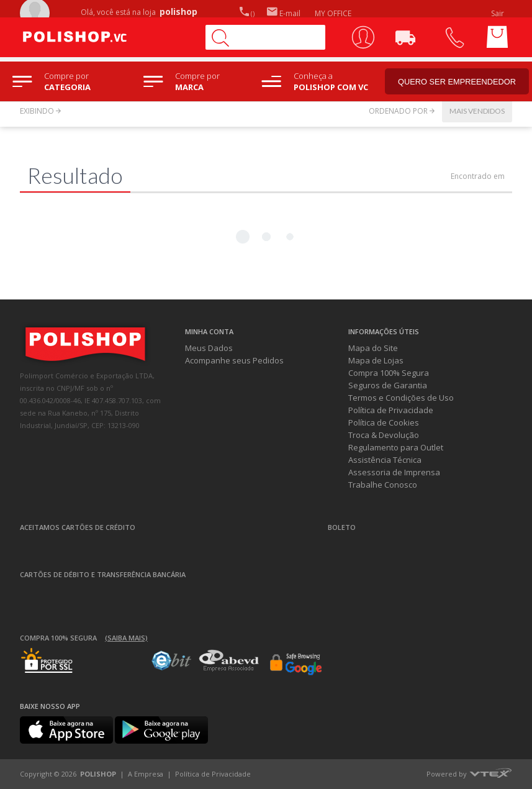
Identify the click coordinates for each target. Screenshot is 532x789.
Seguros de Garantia (388, 385)
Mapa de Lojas (376, 360)
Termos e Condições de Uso (401, 398)
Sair (498, 13)
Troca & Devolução (384, 435)
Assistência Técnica (385, 460)
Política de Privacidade (391, 410)
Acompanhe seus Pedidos (234, 360)
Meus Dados (209, 348)
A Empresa (146, 774)
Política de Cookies (384, 422)
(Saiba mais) (126, 638)
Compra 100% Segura (389, 373)
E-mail (284, 13)
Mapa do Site (373, 348)
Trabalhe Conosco (383, 485)
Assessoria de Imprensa (394, 472)
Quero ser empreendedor (459, 84)
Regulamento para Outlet (396, 447)
